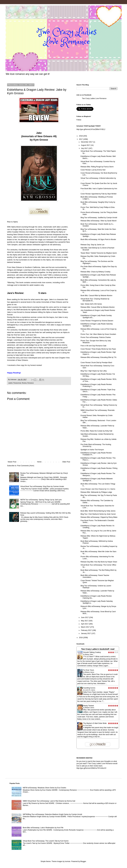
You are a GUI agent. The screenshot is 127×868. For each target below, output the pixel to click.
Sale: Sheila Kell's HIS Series (91, 304)
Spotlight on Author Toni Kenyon (92, 450)
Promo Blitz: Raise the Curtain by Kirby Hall (96, 431)
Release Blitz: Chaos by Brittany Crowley (95, 272)
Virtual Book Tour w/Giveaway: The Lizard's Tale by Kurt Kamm (46, 841)
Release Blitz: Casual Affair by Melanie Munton (98, 307)
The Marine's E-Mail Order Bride (95, 723)
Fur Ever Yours (89, 670)
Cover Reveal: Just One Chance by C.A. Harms (98, 489)
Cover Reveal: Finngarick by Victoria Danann (97, 321)
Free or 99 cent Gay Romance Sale (93, 346)
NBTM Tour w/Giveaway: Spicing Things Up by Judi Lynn (41, 500)
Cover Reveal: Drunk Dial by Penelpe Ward (96, 363)
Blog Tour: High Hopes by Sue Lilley (94, 371)
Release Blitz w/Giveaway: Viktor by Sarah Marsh (99, 221)
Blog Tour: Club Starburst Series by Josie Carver (98, 514)
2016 (81, 638)
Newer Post (12, 462)
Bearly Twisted (88, 706)
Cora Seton (88, 725)
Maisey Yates (89, 654)
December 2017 (87, 142)
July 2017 (85, 148)
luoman (68, 861)
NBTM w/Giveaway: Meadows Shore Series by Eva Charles (44, 788)
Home (39, 462)
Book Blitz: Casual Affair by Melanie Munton (96, 296)
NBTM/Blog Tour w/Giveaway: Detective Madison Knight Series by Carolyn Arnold (52, 814)
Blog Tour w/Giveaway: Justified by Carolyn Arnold (99, 218)
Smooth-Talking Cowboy (92, 652)
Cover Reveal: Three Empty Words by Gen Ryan (98, 349)
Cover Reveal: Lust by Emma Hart (93, 170)
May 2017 (85, 621)
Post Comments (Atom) (26, 466)
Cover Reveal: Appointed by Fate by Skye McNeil (98, 194)
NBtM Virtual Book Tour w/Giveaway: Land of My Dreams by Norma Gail (49, 801)
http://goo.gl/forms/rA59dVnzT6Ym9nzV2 (91, 768)
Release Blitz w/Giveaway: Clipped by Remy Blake (99, 517)
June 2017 (85, 617)
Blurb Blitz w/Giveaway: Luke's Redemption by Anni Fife (43, 828)
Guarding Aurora (89, 688)
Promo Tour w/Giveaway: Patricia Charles (96, 337)
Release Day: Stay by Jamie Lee (92, 245)
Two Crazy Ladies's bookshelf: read (98, 649)
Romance (30, 383)
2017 (81, 139)
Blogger (83, 861)
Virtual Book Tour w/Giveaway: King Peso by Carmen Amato (42, 486)
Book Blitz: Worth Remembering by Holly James (98, 511)
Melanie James (90, 672)
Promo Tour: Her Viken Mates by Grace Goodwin (98, 334)
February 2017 (87, 630)
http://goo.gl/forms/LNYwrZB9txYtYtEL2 (91, 129)
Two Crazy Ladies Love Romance (94, 98)
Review (24, 383)
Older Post (66, 462)
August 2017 (86, 145)
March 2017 (86, 627)
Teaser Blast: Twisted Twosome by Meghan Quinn (99, 253)
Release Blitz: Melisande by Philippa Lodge (96, 492)
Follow (79, 120)
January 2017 (86, 633)
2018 (81, 136)
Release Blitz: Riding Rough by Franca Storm (97, 167)
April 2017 (85, 624)
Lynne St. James (90, 690)
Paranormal (17, 383)
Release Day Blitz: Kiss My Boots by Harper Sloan (99, 562)
